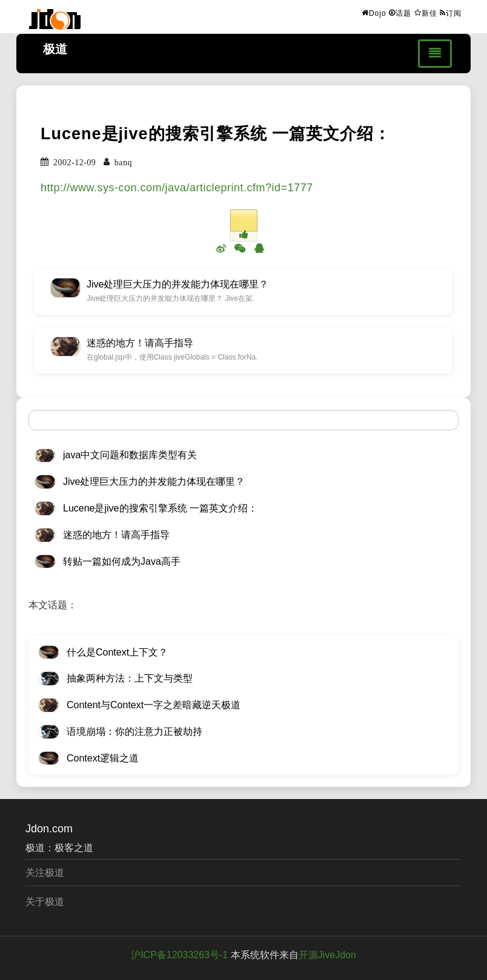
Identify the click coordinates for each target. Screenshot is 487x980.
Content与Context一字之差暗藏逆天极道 (154, 705)
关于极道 (45, 902)
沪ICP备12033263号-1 (179, 955)
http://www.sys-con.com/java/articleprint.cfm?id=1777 (177, 188)
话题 (400, 13)
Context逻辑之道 (103, 758)
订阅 (451, 13)
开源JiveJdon (327, 955)
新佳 (426, 13)
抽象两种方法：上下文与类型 (130, 678)
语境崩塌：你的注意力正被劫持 (134, 732)
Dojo (374, 13)
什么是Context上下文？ (117, 652)
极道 (55, 49)
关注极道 (45, 873)
